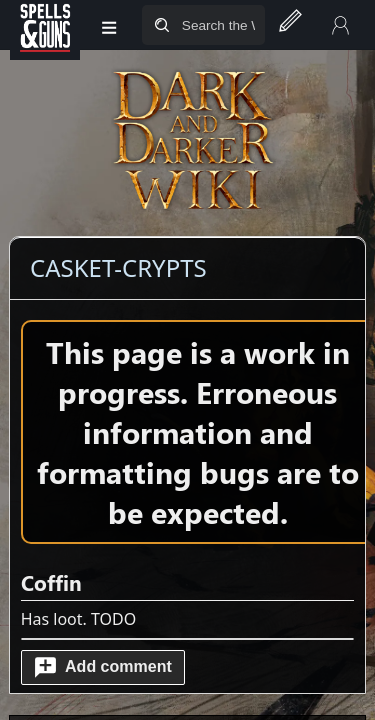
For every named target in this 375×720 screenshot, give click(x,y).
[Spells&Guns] (45, 25)
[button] (103, 667)
